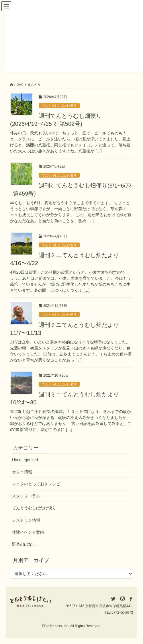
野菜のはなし (24, 544)
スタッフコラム (26, 496)
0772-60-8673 (122, 613)
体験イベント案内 (28, 532)
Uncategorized (25, 460)
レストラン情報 (26, 520)
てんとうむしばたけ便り (59, 106)
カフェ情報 (22, 472)
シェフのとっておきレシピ (36, 484)
